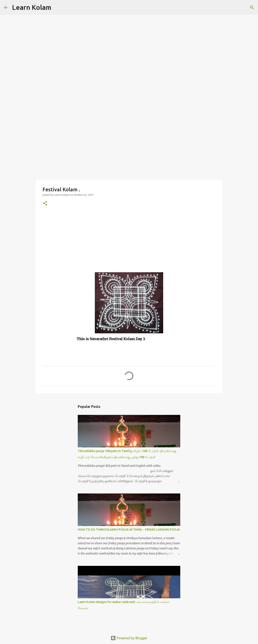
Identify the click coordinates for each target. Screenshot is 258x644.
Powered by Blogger (129, 638)
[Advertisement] (129, 146)
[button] (45, 204)
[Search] (57, 7)
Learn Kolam (32, 7)
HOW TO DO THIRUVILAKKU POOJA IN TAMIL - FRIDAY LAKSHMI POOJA (129, 530)
